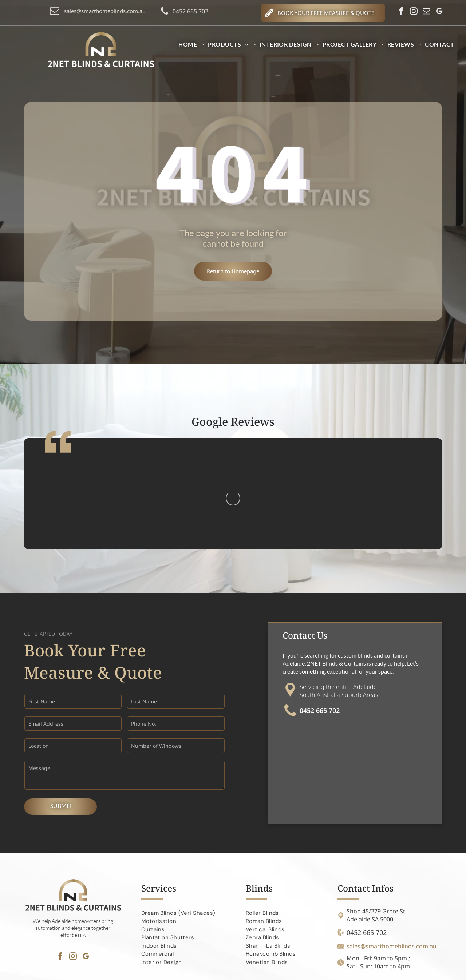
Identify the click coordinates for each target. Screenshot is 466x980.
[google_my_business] (439, 12)
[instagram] (414, 12)
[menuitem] (189, 44)
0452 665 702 (320, 634)
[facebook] (401, 12)
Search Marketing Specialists (412, 971)
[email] (426, 12)
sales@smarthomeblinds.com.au (392, 870)
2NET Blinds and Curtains (115, 971)
